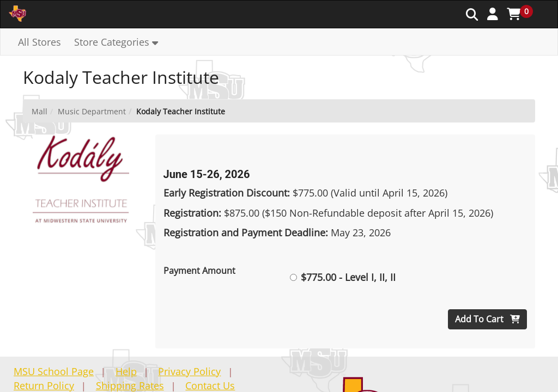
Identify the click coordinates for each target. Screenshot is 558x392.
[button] (493, 14)
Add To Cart (487, 319)
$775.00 (343, 278)
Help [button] (126, 371)
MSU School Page (54, 371)
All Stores (40, 42)
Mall (40, 111)
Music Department (92, 111)
